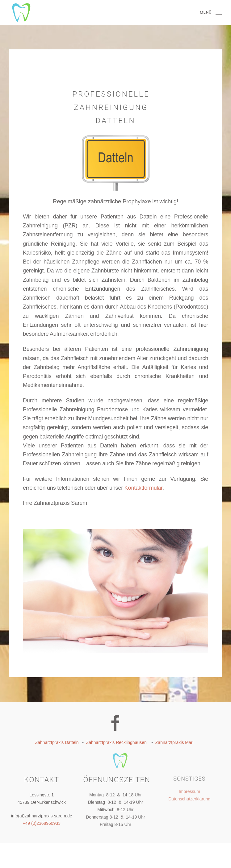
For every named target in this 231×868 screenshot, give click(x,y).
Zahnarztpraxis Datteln (57, 742)
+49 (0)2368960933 (42, 822)
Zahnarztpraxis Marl (174, 742)
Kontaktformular (143, 488)
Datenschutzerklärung (189, 797)
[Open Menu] (211, 12)
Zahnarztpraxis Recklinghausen (116, 742)
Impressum (189, 790)
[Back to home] (15, 12)
